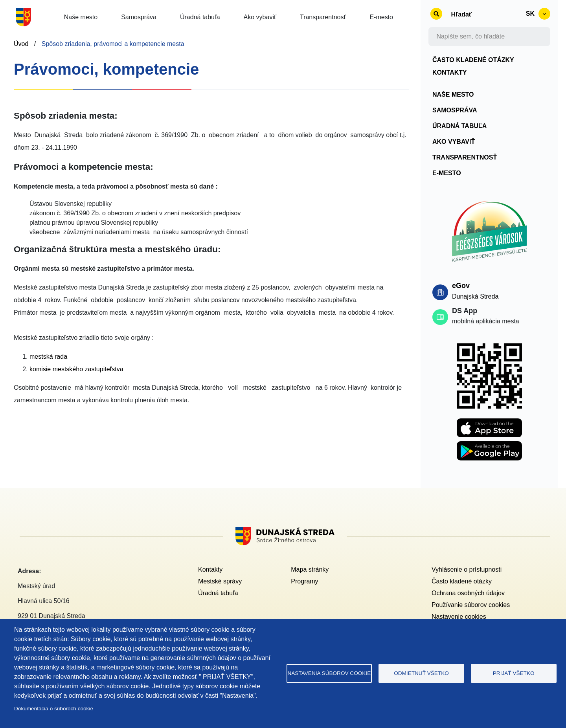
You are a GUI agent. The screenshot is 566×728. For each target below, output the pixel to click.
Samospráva (455, 110)
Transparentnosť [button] (323, 17)
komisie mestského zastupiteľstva (76, 369)
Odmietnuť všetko (421, 673)
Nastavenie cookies (459, 617)
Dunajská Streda (475, 296)
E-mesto (447, 173)
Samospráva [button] (139, 17)
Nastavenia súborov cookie (329, 673)
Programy (304, 581)
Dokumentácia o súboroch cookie (54, 709)
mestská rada (48, 357)
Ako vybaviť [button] (260, 17)
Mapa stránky (310, 569)
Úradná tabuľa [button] (200, 17)
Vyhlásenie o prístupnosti (467, 569)
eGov (461, 286)
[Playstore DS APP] (489, 446)
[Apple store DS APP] (489, 423)
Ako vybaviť (454, 142)
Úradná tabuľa (459, 126)
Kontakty (450, 72)
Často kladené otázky (473, 60)
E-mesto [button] (381, 17)
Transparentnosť (465, 157)
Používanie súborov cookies (471, 605)
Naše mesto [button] (81, 17)
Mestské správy (220, 581)
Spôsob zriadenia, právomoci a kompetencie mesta (113, 44)
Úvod (21, 44)
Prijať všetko (514, 673)
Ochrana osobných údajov (468, 593)
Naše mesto (453, 94)
